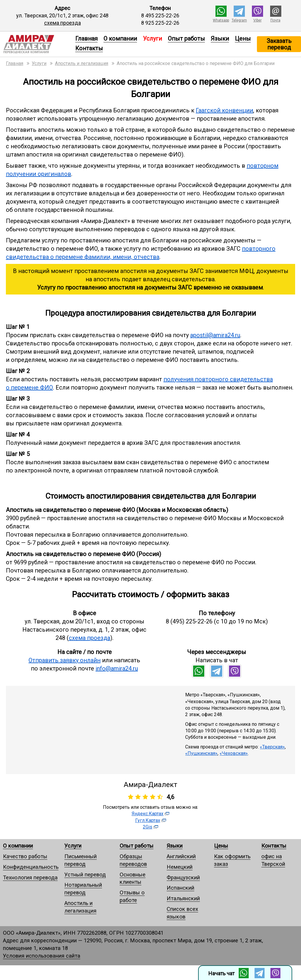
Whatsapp (221, 20)
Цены (243, 39)
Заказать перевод (279, 44)
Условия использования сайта (42, 956)
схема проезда (62, 23)
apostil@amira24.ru (215, 335)
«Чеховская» (234, 753)
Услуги (73, 846)
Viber (257, 20)
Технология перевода (30, 877)
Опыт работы (186, 39)
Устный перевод (85, 875)
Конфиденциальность (31, 867)
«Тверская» (272, 747)
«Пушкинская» (201, 753)
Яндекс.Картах (148, 814)
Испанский (180, 888)
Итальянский (183, 898)
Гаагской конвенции (224, 110)
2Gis (148, 827)
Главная (86, 39)
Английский (181, 856)
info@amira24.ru (117, 668)
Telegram (239, 20)
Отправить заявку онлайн (65, 660)
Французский (183, 877)
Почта (275, 20)
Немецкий (180, 867)
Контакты (89, 48)
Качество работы (25, 856)
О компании (120, 39)
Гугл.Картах (148, 820)
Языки (220, 39)
